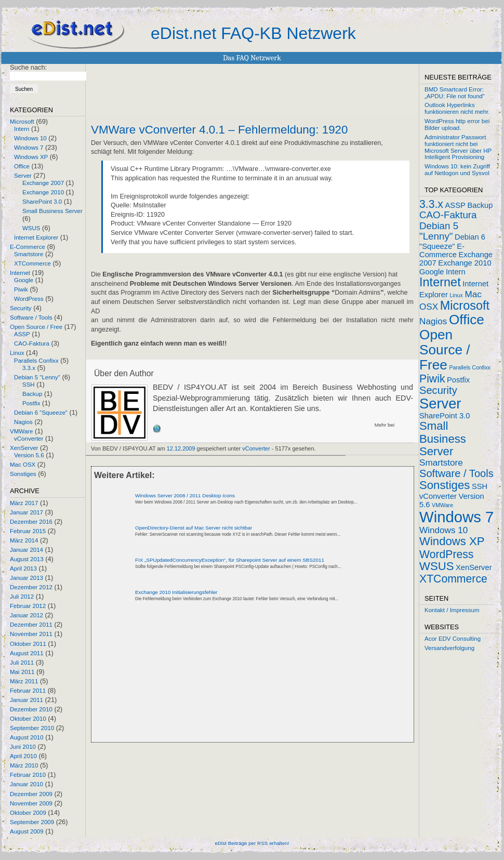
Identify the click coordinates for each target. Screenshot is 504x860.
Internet (20, 273)
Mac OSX (23, 465)
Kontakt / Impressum (452, 610)
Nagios (23, 422)
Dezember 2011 (31, 625)
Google (24, 280)
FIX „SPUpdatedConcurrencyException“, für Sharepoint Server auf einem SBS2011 (230, 560)
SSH (29, 385)
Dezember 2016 (31, 522)
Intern (22, 129)
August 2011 (27, 653)
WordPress (29, 299)
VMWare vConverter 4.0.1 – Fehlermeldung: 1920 (220, 130)
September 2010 (32, 728)
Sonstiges (23, 474)
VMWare (21, 431)
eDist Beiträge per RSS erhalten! (252, 843)
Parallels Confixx (36, 361)
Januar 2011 (26, 700)
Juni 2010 (23, 747)
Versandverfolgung (449, 648)
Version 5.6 (29, 455)
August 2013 (27, 559)
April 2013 (23, 568)
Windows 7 (29, 148)
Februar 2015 (28, 531)
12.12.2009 (181, 448)
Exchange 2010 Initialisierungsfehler (176, 592)
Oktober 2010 (28, 719)
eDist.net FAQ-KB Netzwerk (253, 33)
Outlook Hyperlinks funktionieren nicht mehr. (457, 108)
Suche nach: (28, 67)
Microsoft (22, 122)
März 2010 (24, 765)
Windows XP (31, 157)
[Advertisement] (186, 674)
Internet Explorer (36, 237)
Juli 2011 (22, 663)
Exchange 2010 (43, 192)
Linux (17, 353)
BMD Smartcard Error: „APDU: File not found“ (455, 93)
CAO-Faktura (32, 343)
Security (21, 308)
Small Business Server (52, 211)
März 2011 (24, 681)
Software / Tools (31, 317)
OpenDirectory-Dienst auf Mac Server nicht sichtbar (194, 528)
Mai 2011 (22, 672)
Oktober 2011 (28, 644)
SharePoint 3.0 (42, 202)
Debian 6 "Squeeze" (41, 413)
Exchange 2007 (43, 183)
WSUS (31, 228)
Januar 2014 (26, 550)
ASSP (22, 334)
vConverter (29, 439)
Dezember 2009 (31, 794)
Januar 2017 (26, 512)
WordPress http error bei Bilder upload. (457, 124)
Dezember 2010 (31, 709)
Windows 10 (30, 138)
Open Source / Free (36, 327)
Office (22, 166)
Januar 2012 (26, 615)
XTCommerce (32, 263)
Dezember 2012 (31, 587)
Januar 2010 (26, 784)
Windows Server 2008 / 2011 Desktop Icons (185, 495)
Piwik (21, 289)
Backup (32, 394)
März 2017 (24, 503)
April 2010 (23, 756)
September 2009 (32, 822)
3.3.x (29, 368)
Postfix (31, 403)
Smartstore (29, 254)
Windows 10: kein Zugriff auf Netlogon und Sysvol (457, 170)
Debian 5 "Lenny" (37, 377)
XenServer (24, 448)
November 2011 (31, 634)
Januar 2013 (26, 578)
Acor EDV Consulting (453, 639)
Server (23, 176)
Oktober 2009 (28, 813)
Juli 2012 (22, 597)
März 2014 (24, 540)
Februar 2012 (28, 606)
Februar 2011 (28, 691)
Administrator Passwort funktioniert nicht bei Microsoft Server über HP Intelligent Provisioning (458, 147)
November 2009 (31, 803)
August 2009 (27, 831)
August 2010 (27, 737)
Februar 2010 (28, 775)
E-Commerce (28, 247)
